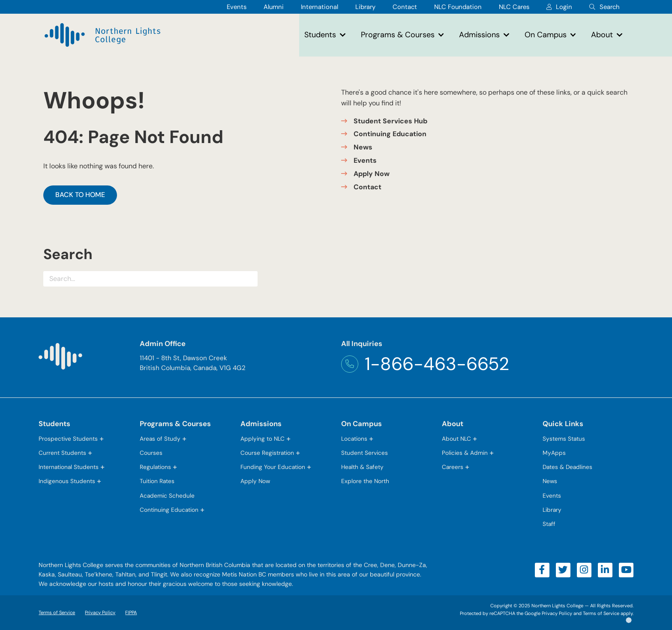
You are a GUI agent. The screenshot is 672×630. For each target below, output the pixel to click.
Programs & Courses (398, 35)
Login (564, 7)
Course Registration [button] (267, 453)
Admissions (479, 35)
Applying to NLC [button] (262, 439)
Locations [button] (354, 439)
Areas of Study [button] (160, 439)
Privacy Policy (100, 612)
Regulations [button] (155, 467)
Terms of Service (57, 612)
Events (237, 7)
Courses (151, 453)
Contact (405, 7)
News (363, 147)
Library (365, 7)
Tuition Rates (157, 481)
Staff (549, 524)
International (319, 7)
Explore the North (365, 481)
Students (320, 35)
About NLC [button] (456, 439)
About (602, 35)
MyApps (554, 453)
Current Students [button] (62, 453)
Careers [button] (453, 467)
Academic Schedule (167, 496)
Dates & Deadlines (567, 467)
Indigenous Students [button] (67, 481)
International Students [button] (69, 467)
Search (610, 7)
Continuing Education (390, 134)
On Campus (546, 35)
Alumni (274, 7)
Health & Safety (362, 467)
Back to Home (80, 195)
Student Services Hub (390, 121)
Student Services (364, 453)
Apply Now (372, 174)
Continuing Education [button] (169, 510)
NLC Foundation (458, 7)
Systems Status (564, 439)
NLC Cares (514, 7)
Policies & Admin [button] (465, 453)
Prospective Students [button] (68, 439)
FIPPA (129, 612)
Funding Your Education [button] (273, 467)
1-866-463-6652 (425, 364)
